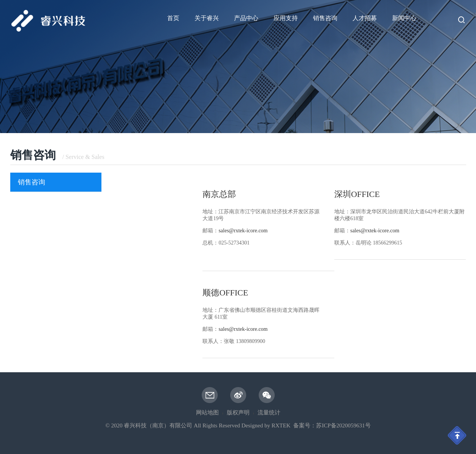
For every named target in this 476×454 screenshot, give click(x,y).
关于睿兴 (207, 18)
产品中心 (246, 18)
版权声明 (238, 413)
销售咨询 (325, 18)
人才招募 (365, 18)
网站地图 (207, 413)
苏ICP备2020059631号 (343, 425)
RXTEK (281, 425)
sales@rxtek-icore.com (243, 329)
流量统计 (269, 413)
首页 (173, 18)
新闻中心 (404, 18)
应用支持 (286, 18)
